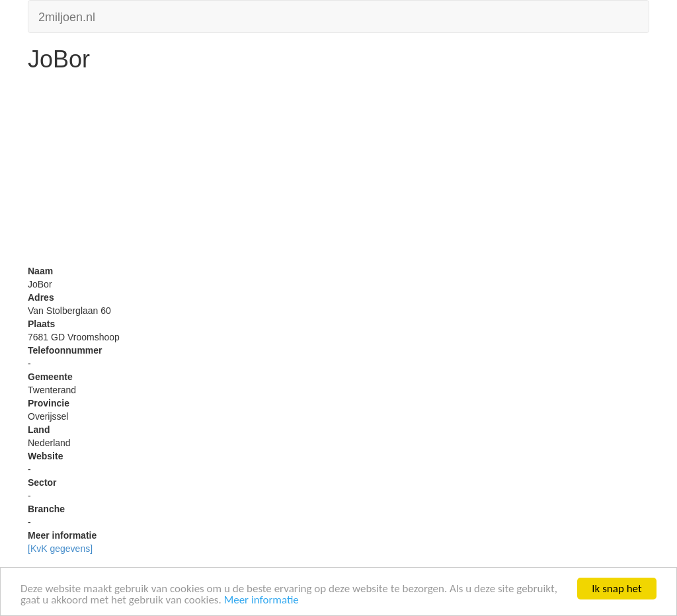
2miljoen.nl (67, 16)
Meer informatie (261, 600)
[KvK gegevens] (60, 549)
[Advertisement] (338, 172)
